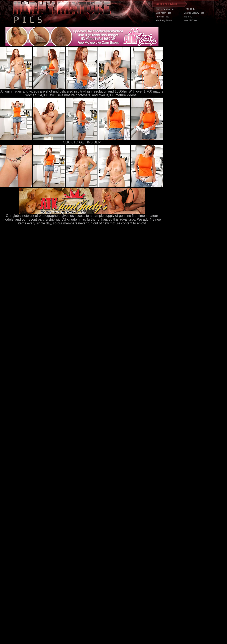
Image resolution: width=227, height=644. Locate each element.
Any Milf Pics (162, 17)
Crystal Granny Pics (194, 13)
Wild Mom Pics (163, 13)
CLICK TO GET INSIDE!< (82, 142)
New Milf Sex (190, 20)
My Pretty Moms (164, 20)
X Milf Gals (189, 9)
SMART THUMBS (121, 565)
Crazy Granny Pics (165, 9)
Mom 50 (188, 17)
